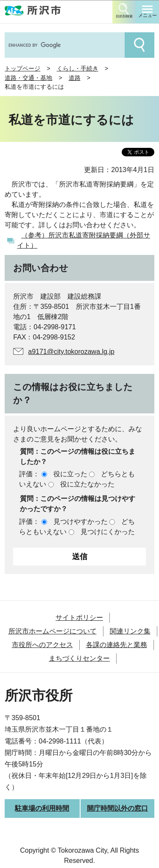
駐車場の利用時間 (42, 808)
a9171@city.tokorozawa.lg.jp (71, 352)
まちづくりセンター (79, 658)
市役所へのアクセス (42, 645)
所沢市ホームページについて (53, 631)
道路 (75, 78)
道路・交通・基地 (28, 78)
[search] (64, 45)
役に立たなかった (87, 484)
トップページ (22, 68)
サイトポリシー (79, 618)
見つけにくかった (108, 532)
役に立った (70, 474)
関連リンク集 (130, 631)
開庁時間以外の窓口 (117, 808)
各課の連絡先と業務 (117, 645)
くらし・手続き (78, 68)
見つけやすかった (81, 522)
